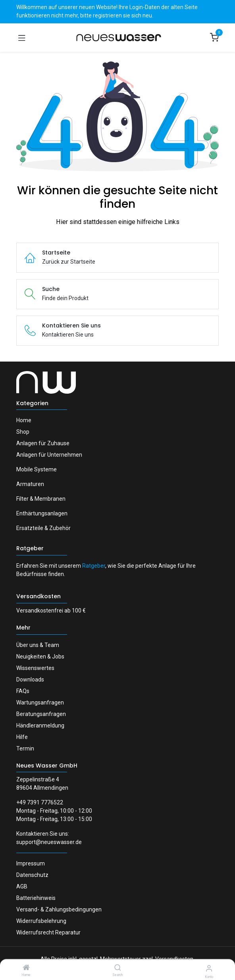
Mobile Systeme (37, 469)
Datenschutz (32, 875)
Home (24, 420)
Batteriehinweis (36, 898)
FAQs (23, 691)
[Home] (26, 968)
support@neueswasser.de (49, 842)
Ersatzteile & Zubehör (43, 528)
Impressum (31, 863)
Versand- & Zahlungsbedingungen (59, 909)
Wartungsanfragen (40, 702)
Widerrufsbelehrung (41, 921)
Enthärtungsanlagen (42, 513)
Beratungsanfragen (41, 714)
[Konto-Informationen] (209, 968)
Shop (23, 432)
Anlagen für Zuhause (43, 443)
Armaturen (30, 484)
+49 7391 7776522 (40, 802)
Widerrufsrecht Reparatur (48, 932)
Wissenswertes (35, 668)
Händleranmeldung (40, 725)
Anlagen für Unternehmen (49, 455)
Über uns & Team (38, 645)
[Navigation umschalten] (22, 38)
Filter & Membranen (41, 499)
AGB (22, 886)
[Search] (118, 968)
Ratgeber (30, 548)
